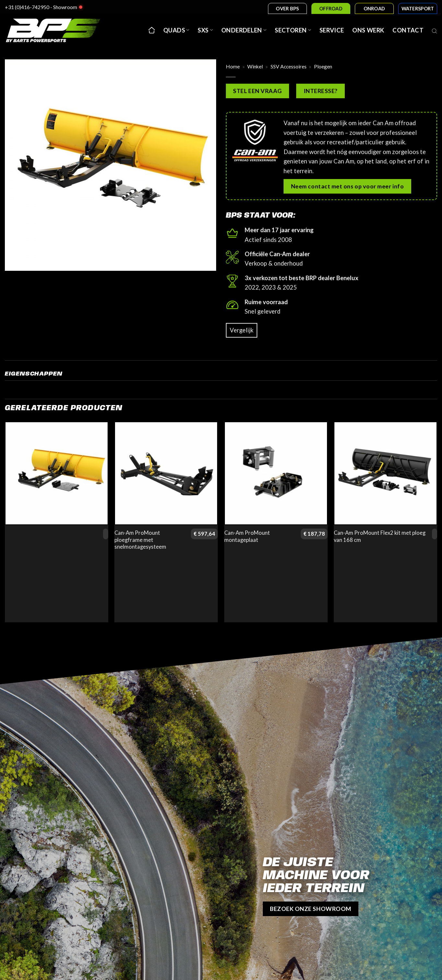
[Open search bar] (435, 30)
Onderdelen (244, 30)
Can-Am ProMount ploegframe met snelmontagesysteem (140, 540)
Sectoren (293, 30)
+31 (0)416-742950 (27, 7)
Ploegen (323, 66)
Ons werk (368, 30)
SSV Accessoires (289, 66)
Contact (408, 30)
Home (233, 66)
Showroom (65, 7)
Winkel (255, 66)
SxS (205, 30)
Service (332, 30)
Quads (176, 30)
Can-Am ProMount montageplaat (247, 536)
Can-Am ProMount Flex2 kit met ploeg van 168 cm (380, 536)
